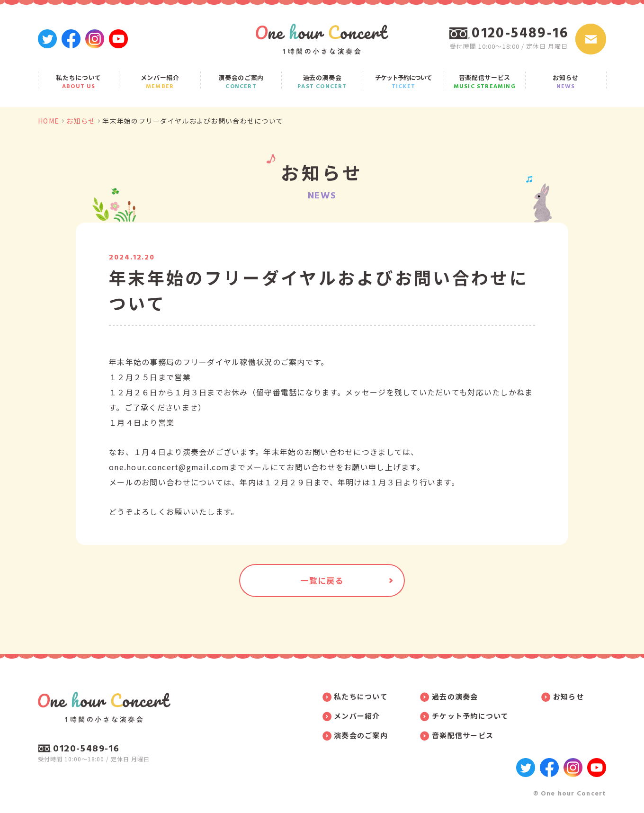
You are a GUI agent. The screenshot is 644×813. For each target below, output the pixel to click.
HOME (49, 121)
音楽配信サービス (484, 81)
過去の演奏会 (322, 81)
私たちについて (79, 81)
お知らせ (566, 81)
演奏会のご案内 (241, 81)
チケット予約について (403, 81)
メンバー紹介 (160, 81)
